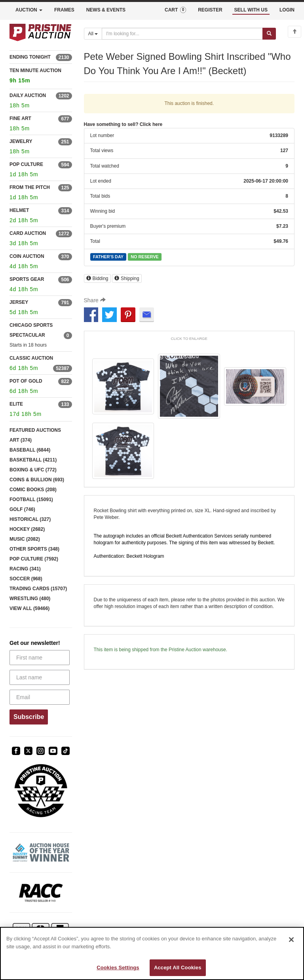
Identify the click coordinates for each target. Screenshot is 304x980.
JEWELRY (21, 141)
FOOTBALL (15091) (31, 500)
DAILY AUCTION (28, 95)
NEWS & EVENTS (106, 10)
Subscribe (29, 717)
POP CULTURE (26, 164)
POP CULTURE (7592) (34, 559)
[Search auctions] (182, 34)
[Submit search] (269, 34)
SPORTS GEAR (27, 279)
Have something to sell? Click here (123, 124)
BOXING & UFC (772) (33, 470)
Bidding (97, 278)
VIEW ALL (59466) (29, 608)
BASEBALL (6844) (30, 450)
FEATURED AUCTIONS (35, 430)
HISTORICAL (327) (30, 519)
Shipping (127, 278)
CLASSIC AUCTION (31, 358)
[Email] (40, 697)
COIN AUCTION (27, 256)
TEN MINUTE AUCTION (41, 77)
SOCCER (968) (26, 579)
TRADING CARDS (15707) (38, 589)
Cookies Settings (118, 968)
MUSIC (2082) (25, 539)
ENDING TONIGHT (30, 57)
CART (175, 10)
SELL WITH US (251, 10)
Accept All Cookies (178, 968)
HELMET (19, 210)
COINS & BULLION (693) (37, 480)
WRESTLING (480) (30, 599)
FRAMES (64, 10)
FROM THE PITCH (30, 187)
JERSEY (19, 302)
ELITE (16, 404)
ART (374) (21, 440)
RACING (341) (25, 569)
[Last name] (40, 677)
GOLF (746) (22, 509)
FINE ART (20, 118)
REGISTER (210, 10)
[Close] (291, 940)
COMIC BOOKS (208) (33, 490)
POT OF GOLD (26, 381)
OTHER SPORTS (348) (34, 549)
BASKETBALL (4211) (33, 460)
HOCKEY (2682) (27, 529)
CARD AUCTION (28, 233)
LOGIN (287, 10)
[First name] (40, 658)
